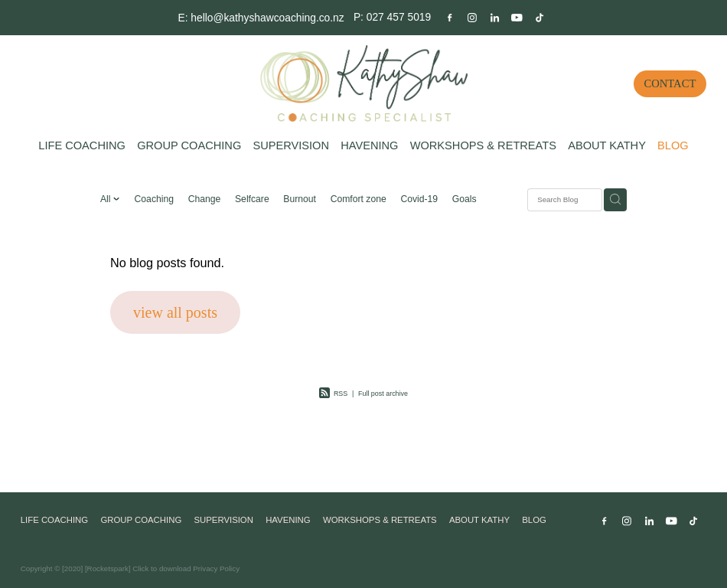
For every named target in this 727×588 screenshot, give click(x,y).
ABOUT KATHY (607, 145)
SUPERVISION (291, 145)
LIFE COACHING (82, 145)
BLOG (673, 145)
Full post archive (383, 394)
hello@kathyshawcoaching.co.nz (267, 17)
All (107, 199)
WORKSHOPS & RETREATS (483, 145)
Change (205, 199)
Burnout (300, 199)
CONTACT (670, 83)
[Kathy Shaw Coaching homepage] (363, 83)
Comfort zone (359, 199)
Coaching (154, 199)
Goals (465, 199)
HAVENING (369, 145)
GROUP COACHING (189, 145)
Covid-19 (419, 199)
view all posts (175, 312)
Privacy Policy (216, 568)
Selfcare (252, 199)
